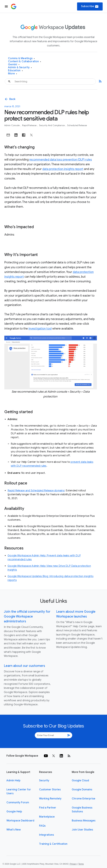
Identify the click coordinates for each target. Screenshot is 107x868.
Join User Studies (82, 830)
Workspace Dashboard (20, 821)
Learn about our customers (24, 666)
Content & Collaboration (25, 62)
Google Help (14, 812)
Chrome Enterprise (84, 799)
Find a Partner (48, 808)
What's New (14, 830)
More (13, 74)
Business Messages (84, 821)
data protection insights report (63, 169)
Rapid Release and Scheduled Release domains (36, 491)
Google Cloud (80, 781)
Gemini (14, 65)
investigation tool (40, 329)
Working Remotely (50, 799)
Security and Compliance (52, 125)
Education (15, 71)
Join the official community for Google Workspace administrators (27, 616)
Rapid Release (30, 125)
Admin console (12, 125)
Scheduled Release (77, 125)
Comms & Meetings (21, 58)
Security (44, 781)
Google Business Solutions (82, 810)
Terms (81, 864)
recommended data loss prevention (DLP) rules (61, 160)
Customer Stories (50, 790)
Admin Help (13, 781)
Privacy (73, 864)
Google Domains (82, 790)
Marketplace (47, 817)
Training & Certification (53, 844)
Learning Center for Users (19, 792)
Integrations (47, 835)
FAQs (42, 826)
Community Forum (18, 803)
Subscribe (90, 6)
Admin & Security (20, 68)
